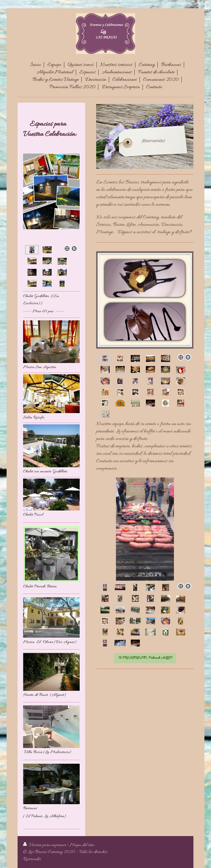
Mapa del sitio (82, 845)
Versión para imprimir (45, 845)
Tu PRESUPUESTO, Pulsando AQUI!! (145, 658)
